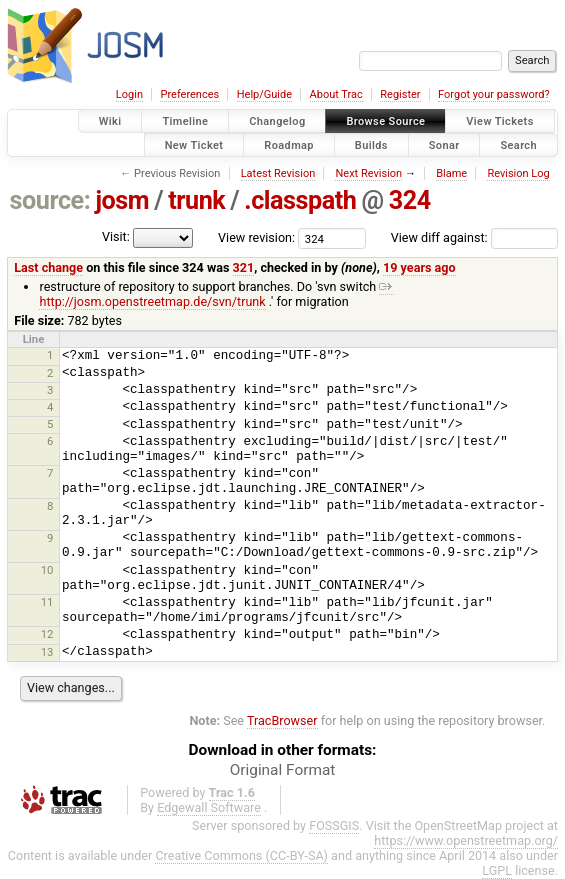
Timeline (185, 121)
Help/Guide (264, 94)
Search (518, 144)
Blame (451, 173)
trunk (196, 200)
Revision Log (518, 173)
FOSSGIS (334, 825)
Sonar (444, 144)
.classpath (300, 200)
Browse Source (385, 121)
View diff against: (474, 237)
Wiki (110, 121)
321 (244, 267)
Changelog (277, 121)
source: (50, 200)
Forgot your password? (494, 94)
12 (47, 634)
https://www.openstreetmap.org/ (466, 840)
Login (129, 94)
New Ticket (194, 144)
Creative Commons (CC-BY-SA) (241, 855)
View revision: (256, 237)
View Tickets (499, 121)
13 (47, 652)
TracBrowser (282, 720)
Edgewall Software (209, 807)
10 (47, 570)
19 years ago (419, 267)
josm (122, 200)
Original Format (283, 770)
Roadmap (289, 144)
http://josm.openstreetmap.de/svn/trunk (216, 294)
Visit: (116, 236)
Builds (371, 144)
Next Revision (368, 173)
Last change (48, 267)
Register (400, 94)
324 (410, 200)
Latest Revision (278, 173)
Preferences (189, 94)
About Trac (336, 94)
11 (47, 602)
